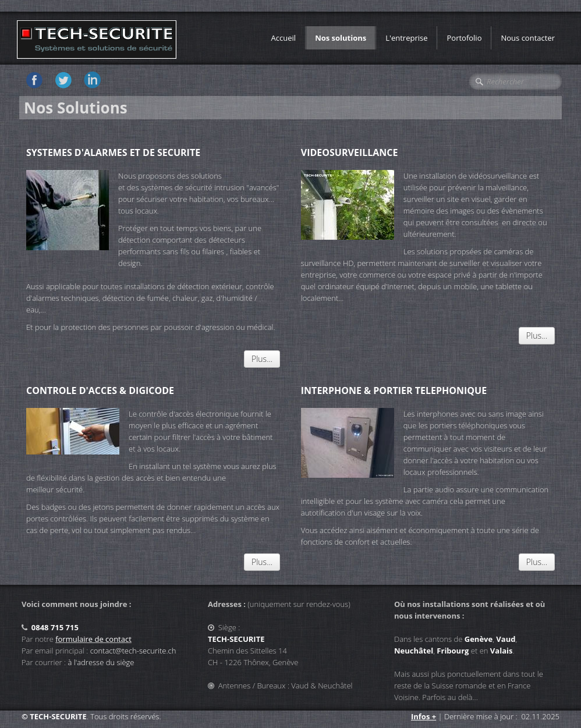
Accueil (284, 38)
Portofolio (464, 38)
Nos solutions (341, 38)
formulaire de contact (93, 639)
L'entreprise (406, 38)
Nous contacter (528, 38)
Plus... (262, 359)
